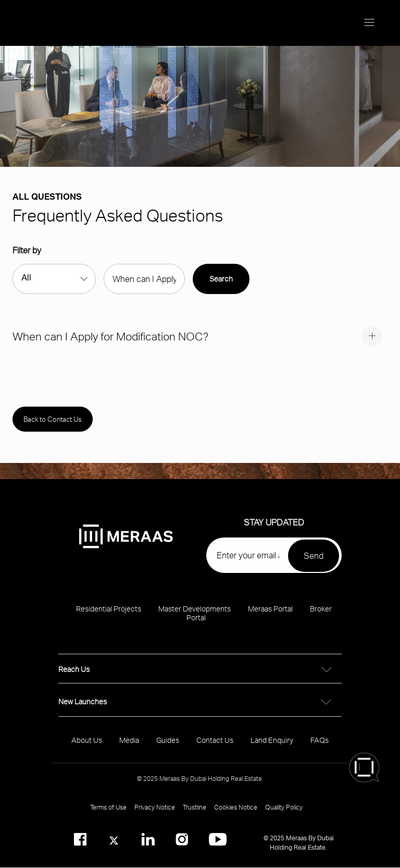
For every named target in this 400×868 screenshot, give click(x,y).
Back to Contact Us (53, 419)
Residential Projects (109, 615)
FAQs (320, 747)
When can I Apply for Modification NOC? (110, 336)
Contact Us (215, 747)
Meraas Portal (270, 615)
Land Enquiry (272, 747)
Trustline (195, 814)
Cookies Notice (236, 814)
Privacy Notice (155, 814)
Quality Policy (284, 814)
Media (129, 747)
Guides (168, 747)
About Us (87, 747)
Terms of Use (108, 814)
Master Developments (195, 615)
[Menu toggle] (369, 23)
